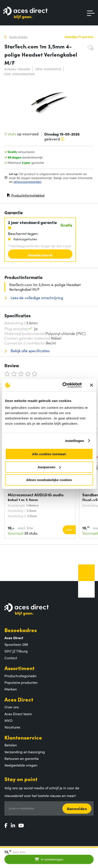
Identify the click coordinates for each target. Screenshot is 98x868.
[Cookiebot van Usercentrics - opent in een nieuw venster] (62, 385)
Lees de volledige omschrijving (36, 298)
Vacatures (12, 727)
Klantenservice (23, 737)
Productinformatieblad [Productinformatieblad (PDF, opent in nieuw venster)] (26, 196)
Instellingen (75, 441)
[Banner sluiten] (91, 385)
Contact (11, 658)
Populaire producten (21, 682)
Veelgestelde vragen (21, 765)
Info (69, 530)
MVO (9, 720)
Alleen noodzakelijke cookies (49, 480)
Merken (11, 689)
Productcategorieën (20, 676)
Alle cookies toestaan (49, 454)
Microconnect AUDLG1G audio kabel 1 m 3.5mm (36, 497)
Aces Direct (19, 699)
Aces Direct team (18, 714)
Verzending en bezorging (25, 752)
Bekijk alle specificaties (30, 351)
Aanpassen (49, 467)
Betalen (11, 745)
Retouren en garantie (22, 758)
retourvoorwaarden (27, 182)
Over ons (12, 707)
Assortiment (19, 668)
